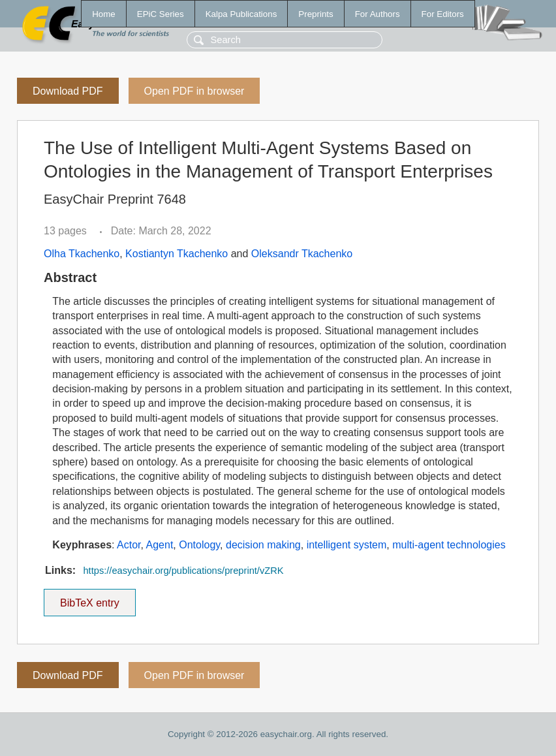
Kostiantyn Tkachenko (177, 254)
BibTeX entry (89, 599)
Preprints (316, 14)
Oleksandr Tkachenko (302, 254)
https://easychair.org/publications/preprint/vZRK (183, 571)
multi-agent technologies (449, 545)
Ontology (199, 545)
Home (104, 14)
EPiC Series (161, 14)
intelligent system (347, 545)
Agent (160, 545)
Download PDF (68, 91)
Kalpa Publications (241, 14)
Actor (129, 545)
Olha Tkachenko (82, 254)
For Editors (443, 14)
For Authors (378, 14)
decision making (263, 545)
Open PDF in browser (194, 91)
